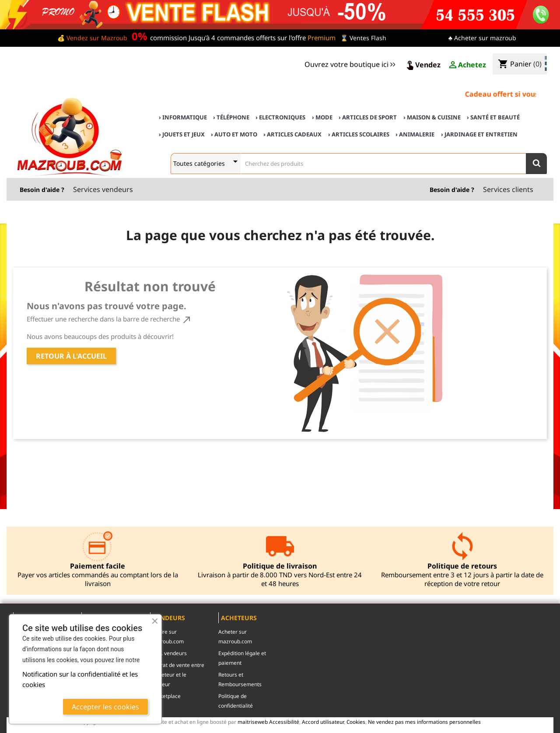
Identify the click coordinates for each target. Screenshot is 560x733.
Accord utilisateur (323, 722)
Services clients (508, 189)
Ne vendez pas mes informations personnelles (424, 722)
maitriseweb (253, 722)
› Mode (322, 117)
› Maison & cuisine (432, 117)
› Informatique (183, 117)
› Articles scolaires (359, 134)
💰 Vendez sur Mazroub (92, 38)
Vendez (423, 65)
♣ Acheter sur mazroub (482, 38)
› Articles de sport (368, 117)
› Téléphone (231, 117)
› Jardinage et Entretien (479, 134)
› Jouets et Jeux (182, 134)
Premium (322, 38)
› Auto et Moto (234, 134)
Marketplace (165, 696)
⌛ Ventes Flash (363, 38)
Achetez (467, 65)
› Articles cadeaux (292, 134)
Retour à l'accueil (71, 356)
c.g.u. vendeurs (168, 653)
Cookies (356, 722)
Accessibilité (284, 722)
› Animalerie (415, 134)
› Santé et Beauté (493, 117)
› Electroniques (280, 117)
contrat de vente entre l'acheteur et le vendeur (177, 675)
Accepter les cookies (105, 707)
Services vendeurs (103, 189)
